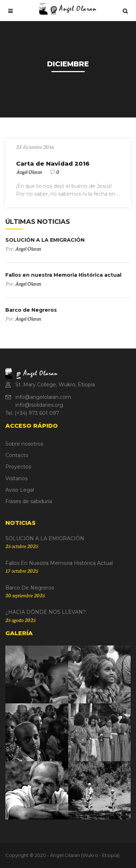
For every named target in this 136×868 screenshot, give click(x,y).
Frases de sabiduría (29, 501)
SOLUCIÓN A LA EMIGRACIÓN (45, 240)
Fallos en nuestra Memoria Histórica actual (63, 275)
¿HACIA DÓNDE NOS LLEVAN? (46, 612)
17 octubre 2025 (22, 571)
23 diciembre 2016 (35, 147)
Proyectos (18, 467)
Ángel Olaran (29, 172)
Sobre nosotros (24, 444)
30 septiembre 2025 (25, 595)
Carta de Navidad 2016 (53, 164)
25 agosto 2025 (21, 620)
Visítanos (16, 478)
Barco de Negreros (31, 310)
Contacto (17, 455)
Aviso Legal (20, 490)
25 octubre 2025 (22, 546)
